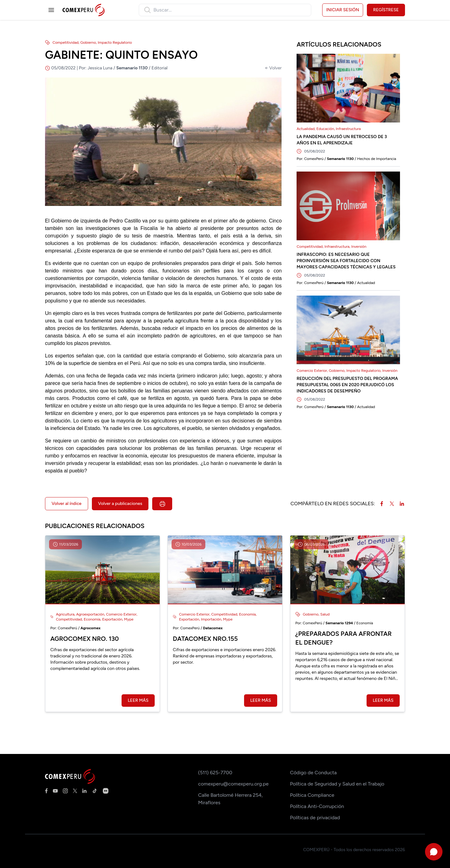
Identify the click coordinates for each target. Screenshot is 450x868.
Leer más (138, 700)
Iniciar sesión (343, 10)
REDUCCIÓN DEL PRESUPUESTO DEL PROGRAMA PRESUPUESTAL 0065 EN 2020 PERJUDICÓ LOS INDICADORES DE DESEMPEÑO (347, 385)
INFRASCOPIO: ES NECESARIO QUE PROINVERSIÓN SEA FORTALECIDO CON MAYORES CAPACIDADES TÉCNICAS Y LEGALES (346, 261)
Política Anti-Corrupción (317, 806)
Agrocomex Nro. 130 (85, 639)
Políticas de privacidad (315, 818)
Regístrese (386, 10)
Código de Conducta (313, 773)
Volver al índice (67, 504)
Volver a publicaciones (120, 504)
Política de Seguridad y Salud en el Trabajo (337, 784)
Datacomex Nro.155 (205, 639)
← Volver (273, 68)
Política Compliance (312, 795)
